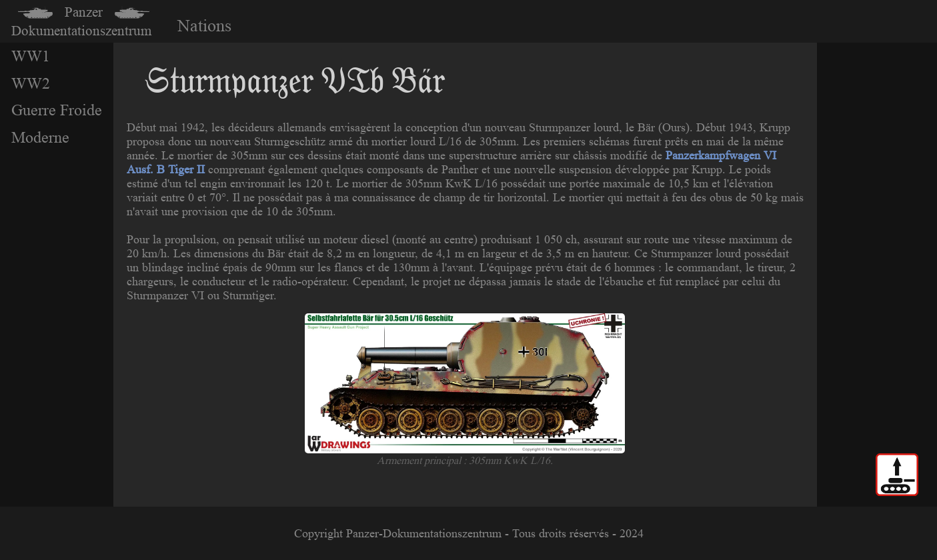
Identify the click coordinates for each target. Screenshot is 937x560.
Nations (204, 26)
